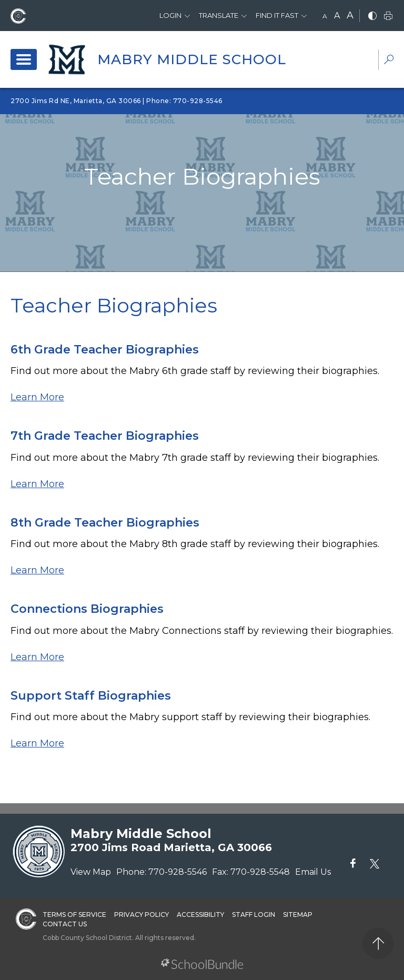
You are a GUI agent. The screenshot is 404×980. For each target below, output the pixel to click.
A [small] (325, 16)
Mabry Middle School (192, 59)
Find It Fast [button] (277, 15)
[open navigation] (24, 59)
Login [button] (170, 15)
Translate (219, 15)
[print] (388, 17)
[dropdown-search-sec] (389, 61)
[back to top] (378, 943)
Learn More (37, 397)
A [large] (350, 15)
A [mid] (337, 16)
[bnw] (372, 17)
